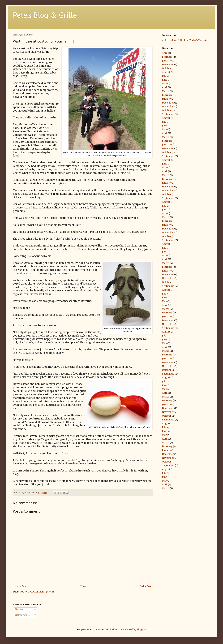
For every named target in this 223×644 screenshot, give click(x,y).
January (166, 61)
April (165, 53)
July (164, 76)
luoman (118, 630)
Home (83, 586)
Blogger (141, 630)
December (168, 65)
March (166, 91)
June (165, 80)
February (167, 57)
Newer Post (20, 586)
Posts (19, 609)
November (168, 106)
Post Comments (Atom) (41, 592)
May (164, 84)
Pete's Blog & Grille (45, 15)
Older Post (146, 586)
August (166, 72)
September (168, 114)
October (167, 68)
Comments (22, 615)
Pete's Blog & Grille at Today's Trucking (187, 40)
